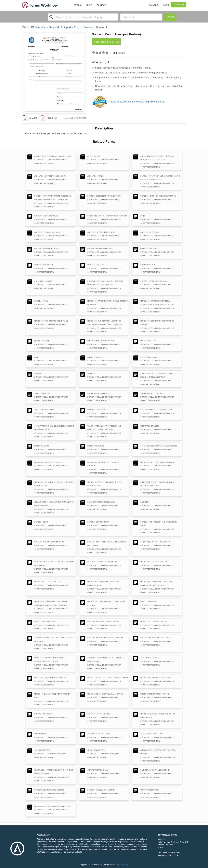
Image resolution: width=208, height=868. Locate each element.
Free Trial (179, 5)
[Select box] (83, 17)
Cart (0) (154, 5)
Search (170, 17)
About (89, 5)
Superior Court (72, 27)
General (101, 27)
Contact (101, 5)
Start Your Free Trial (106, 42)
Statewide (55, 27)
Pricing (78, 5)
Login (166, 5)
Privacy (125, 865)
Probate (88, 27)
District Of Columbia (34, 27)
